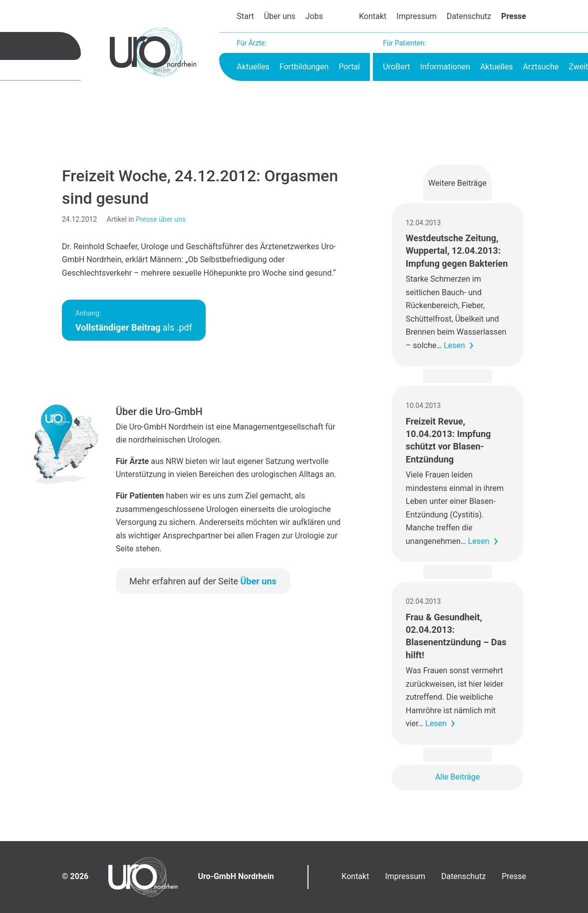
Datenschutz (469, 16)
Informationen (445, 67)
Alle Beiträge (458, 777)
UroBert (396, 67)
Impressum (417, 16)
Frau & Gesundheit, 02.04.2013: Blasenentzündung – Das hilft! (456, 636)
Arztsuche (541, 67)
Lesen (454, 345)
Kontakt (373, 16)
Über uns (280, 16)
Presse (514, 16)
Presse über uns (161, 219)
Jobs (314, 16)
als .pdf (134, 321)
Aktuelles (253, 67)
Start (245, 16)
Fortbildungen (304, 67)
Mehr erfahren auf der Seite (203, 581)
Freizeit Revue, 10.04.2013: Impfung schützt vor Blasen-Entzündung (448, 440)
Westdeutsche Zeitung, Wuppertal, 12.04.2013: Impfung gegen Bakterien (457, 250)
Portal (349, 67)
